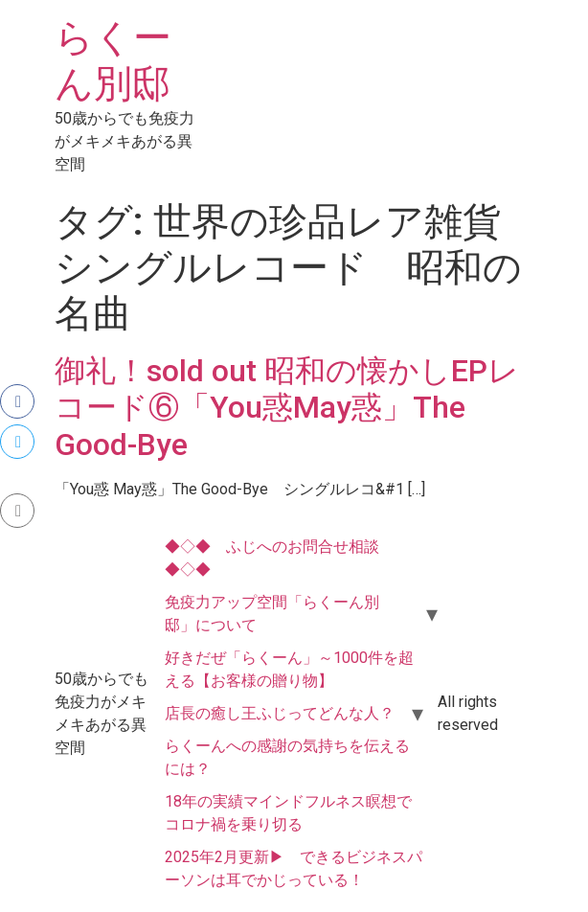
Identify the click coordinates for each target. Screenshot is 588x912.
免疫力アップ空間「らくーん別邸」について (272, 614)
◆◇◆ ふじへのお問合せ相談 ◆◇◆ (280, 558)
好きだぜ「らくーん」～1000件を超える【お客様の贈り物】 (289, 669)
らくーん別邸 (113, 61)
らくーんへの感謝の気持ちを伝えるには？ (287, 757)
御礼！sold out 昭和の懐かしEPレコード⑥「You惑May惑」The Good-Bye (287, 408)
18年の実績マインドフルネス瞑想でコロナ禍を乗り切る (288, 813)
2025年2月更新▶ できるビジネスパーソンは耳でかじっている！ (294, 868)
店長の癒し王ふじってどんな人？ (280, 713)
